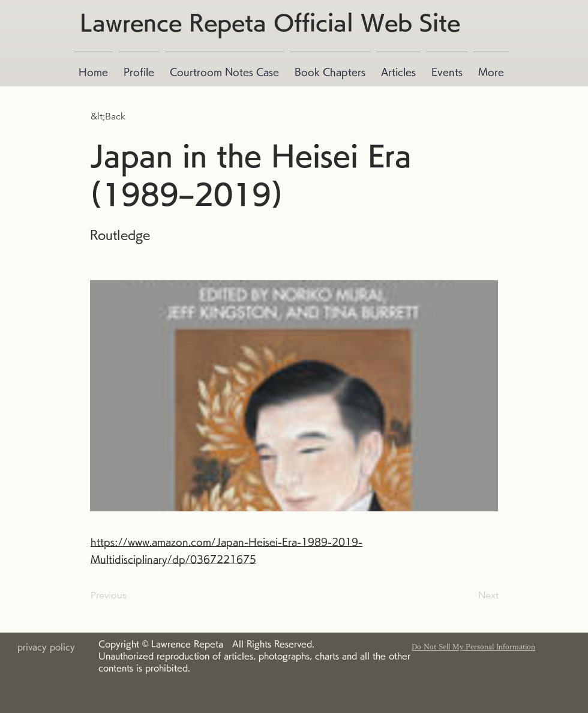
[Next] (469, 595)
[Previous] (130, 595)
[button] (130, 116)
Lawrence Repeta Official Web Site (270, 22)
